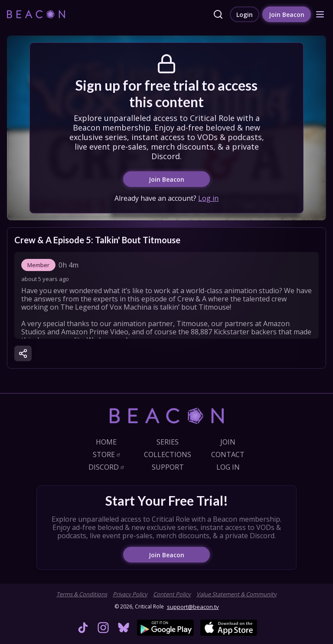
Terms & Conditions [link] (82, 594)
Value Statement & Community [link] (237, 594)
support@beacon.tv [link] (193, 607)
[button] (320, 14)
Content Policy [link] (172, 594)
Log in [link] (208, 198)
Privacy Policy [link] (130, 594)
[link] (36, 14)
